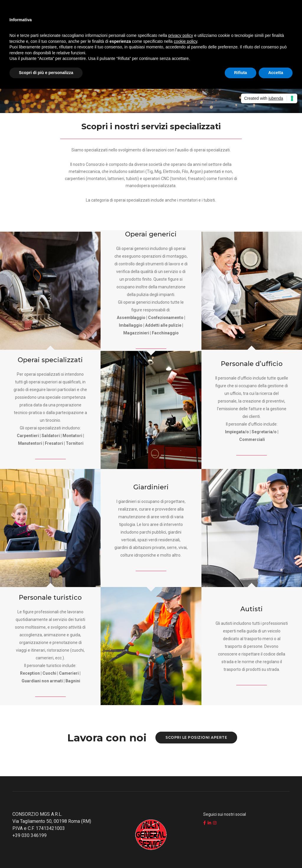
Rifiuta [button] (241, 73)
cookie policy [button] (185, 41)
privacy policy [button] (181, 35)
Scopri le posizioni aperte (196, 737)
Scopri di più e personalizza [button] (46, 73)
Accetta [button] (276, 73)
